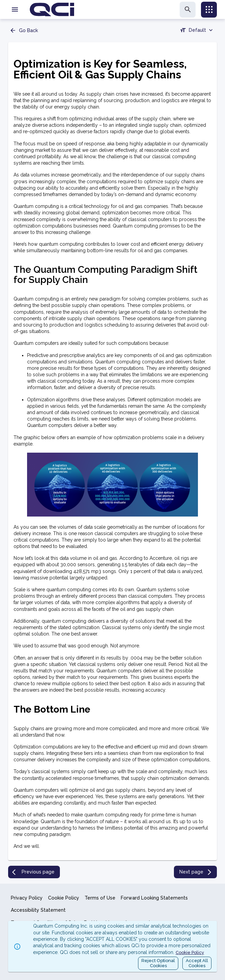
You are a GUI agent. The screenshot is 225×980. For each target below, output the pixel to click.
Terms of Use (100, 898)
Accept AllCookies (197, 963)
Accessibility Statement (38, 910)
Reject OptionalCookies (158, 963)
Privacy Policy (27, 898)
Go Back (24, 30)
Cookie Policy (64, 898)
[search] (188, 10)
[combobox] (197, 31)
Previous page (33, 872)
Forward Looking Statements (154, 898)
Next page (196, 872)
